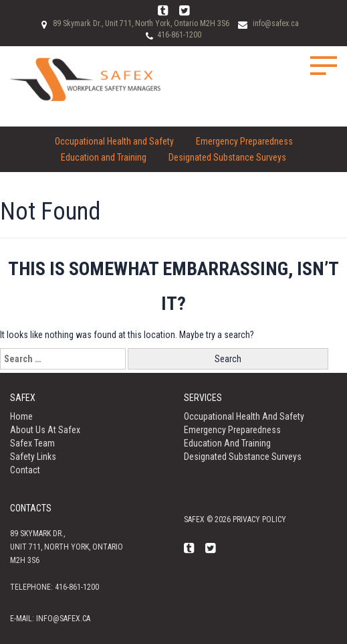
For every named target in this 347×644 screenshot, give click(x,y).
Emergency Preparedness (244, 141)
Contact (25, 470)
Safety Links (33, 457)
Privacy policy (259, 519)
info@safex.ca (276, 23)
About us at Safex (45, 430)
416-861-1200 (179, 35)
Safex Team (32, 443)
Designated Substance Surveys (227, 157)
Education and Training (104, 157)
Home (21, 416)
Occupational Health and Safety (114, 141)
